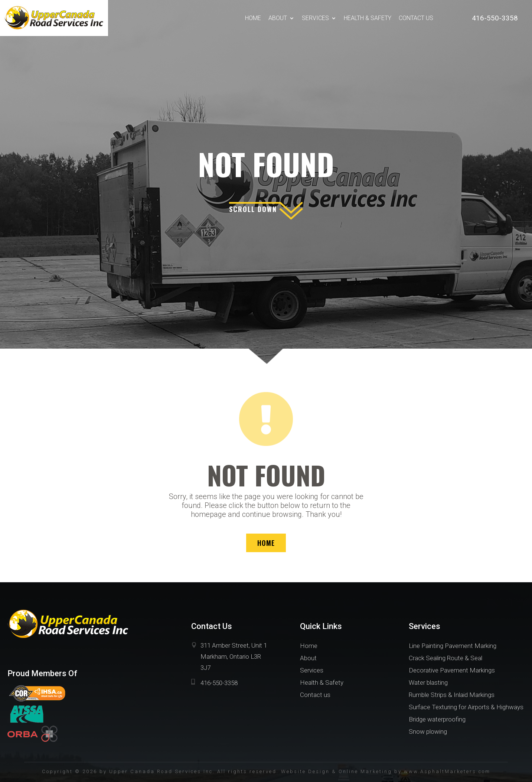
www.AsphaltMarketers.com (447, 771)
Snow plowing (428, 732)
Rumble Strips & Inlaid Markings (452, 695)
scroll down (253, 209)
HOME (266, 543)
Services (315, 18)
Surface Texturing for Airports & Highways (466, 707)
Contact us (416, 18)
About (278, 18)
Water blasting (428, 682)
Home (253, 18)
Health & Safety (368, 18)
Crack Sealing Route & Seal (445, 658)
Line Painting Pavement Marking (453, 646)
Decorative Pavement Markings (452, 670)
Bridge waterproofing (437, 719)
